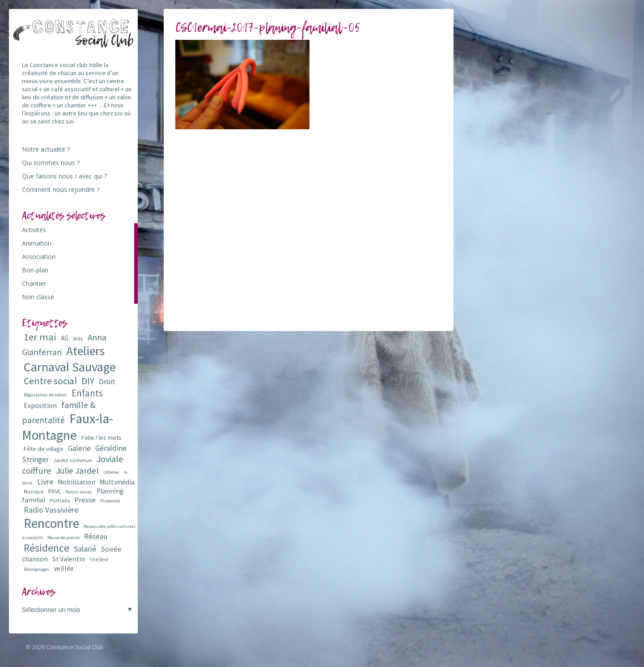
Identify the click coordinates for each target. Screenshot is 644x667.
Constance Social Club (75, 647)
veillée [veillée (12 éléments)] (64, 568)
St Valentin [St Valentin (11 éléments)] (69, 559)
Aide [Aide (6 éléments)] (78, 338)
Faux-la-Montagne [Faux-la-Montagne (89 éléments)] (68, 427)
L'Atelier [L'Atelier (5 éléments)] (111, 472)
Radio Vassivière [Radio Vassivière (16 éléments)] (51, 510)
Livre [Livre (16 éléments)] (45, 482)
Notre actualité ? (46, 149)
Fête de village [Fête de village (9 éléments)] (44, 449)
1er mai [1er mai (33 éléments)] (40, 337)
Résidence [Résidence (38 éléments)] (47, 548)
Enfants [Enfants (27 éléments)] (87, 393)
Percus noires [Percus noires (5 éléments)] (79, 492)
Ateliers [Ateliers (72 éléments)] (85, 351)
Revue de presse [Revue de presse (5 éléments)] (64, 537)
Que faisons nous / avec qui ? (64, 176)
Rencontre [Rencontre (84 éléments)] (51, 523)
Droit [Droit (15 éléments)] (107, 382)
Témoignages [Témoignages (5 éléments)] (36, 569)
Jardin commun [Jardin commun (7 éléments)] (73, 460)
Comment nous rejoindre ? (61, 189)
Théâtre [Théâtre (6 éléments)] (99, 559)
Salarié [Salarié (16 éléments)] (85, 549)
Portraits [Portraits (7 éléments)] (60, 500)
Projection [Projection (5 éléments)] (110, 501)
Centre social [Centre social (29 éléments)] (50, 381)
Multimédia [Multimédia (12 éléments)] (117, 482)
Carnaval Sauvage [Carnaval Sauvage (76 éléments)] (70, 367)
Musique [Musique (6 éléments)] (34, 491)
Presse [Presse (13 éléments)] (85, 500)
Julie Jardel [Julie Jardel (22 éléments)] (77, 470)
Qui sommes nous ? (51, 163)
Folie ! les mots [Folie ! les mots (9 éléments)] (102, 438)
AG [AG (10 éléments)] (65, 338)
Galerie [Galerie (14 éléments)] (79, 448)
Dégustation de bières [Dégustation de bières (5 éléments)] (45, 395)
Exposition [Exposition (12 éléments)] (40, 405)
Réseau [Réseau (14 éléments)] (96, 536)
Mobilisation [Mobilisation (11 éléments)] (76, 482)
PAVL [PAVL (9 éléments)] (55, 491)
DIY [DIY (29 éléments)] (88, 381)
